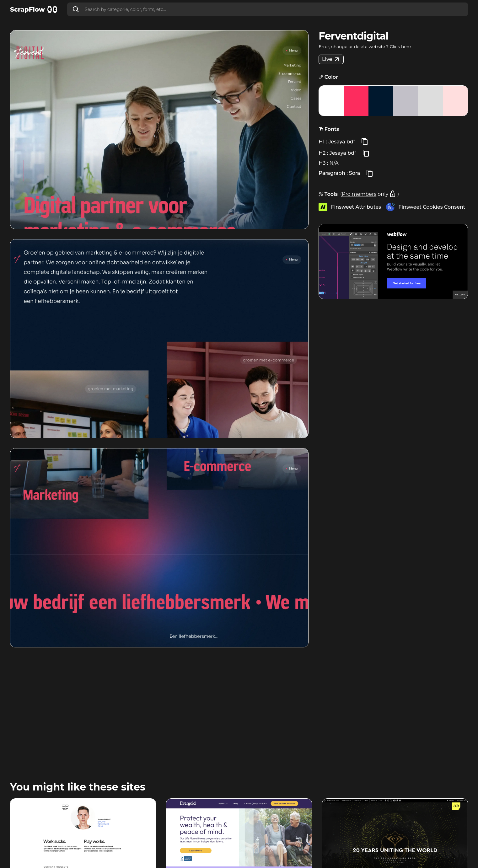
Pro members (359, 194)
